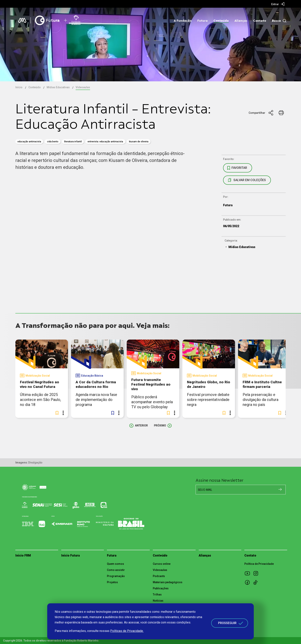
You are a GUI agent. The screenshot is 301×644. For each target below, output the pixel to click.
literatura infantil (73, 142)
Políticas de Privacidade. (127, 631)
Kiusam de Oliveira (139, 142)
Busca (276, 21)
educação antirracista (29, 142)
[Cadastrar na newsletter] (280, 489)
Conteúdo (221, 21)
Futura (203, 21)
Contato (260, 21)
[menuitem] (278, 4)
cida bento (53, 142)
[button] (57, 413)
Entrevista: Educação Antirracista (105, 142)
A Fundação (183, 21)
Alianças (241, 21)
